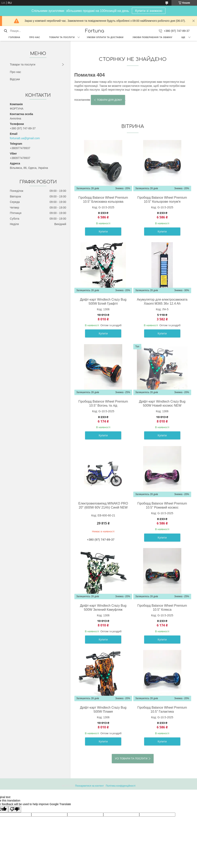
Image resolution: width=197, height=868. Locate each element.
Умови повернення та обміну (152, 37)
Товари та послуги (62, 37)
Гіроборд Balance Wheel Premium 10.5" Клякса (162, 608)
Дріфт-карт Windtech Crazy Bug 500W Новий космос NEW (162, 403)
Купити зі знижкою (149, 11)
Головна (14, 37)
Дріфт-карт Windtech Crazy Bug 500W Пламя (103, 710)
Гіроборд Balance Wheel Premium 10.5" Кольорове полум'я (162, 200)
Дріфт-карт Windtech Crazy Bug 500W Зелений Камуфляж (103, 608)
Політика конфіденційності (121, 786)
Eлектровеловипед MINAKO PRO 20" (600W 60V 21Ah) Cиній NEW (103, 505)
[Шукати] (6, 31)
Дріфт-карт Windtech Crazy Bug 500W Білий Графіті (103, 302)
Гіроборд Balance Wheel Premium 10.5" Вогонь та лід (103, 403)
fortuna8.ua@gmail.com (25, 138)
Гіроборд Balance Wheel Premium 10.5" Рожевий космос (162, 505)
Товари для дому (109, 100)
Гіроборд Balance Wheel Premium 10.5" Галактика (162, 710)
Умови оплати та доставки (105, 37)
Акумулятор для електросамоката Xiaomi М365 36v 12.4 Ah (162, 302)
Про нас (35, 37)
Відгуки (15, 79)
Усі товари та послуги (131, 758)
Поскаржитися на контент (89, 786)
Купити (103, 232)
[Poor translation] (15, 809)
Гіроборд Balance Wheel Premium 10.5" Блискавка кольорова (103, 200)
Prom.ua (117, 782)
